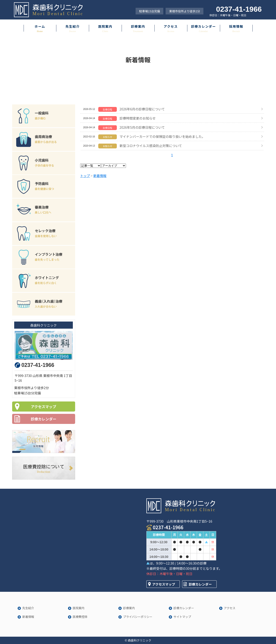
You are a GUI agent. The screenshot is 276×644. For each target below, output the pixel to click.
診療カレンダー (203, 26)
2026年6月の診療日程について (142, 109)
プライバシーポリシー (138, 617)
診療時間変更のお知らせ (138, 118)
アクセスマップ (44, 407)
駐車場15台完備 (149, 11)
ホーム (40, 26)
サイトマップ (182, 617)
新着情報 (28, 617)
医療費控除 (80, 617)
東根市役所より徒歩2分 (184, 11)
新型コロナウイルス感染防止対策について (151, 146)
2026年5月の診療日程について (142, 127)
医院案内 (105, 26)
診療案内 (138, 26)
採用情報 (236, 26)
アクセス (171, 26)
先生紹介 (73, 26)
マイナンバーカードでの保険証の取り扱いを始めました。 (162, 136)
